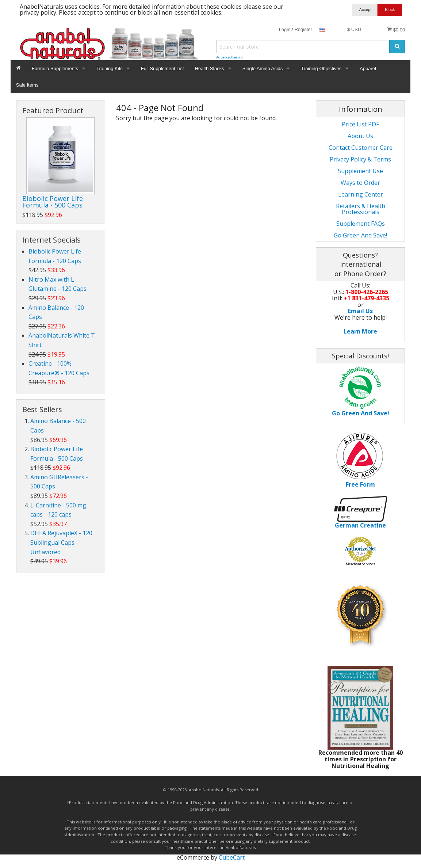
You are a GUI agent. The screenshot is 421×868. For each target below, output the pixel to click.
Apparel (368, 68)
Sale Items (27, 85)
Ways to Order (360, 183)
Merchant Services (360, 564)
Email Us (360, 311)
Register (303, 29)
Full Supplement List (162, 68)
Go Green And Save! (360, 235)
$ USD (354, 29)
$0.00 (396, 30)
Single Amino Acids (263, 68)
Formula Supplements (55, 68)
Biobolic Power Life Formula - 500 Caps (53, 202)
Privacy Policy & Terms (360, 159)
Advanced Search (229, 57)
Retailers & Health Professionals (361, 209)
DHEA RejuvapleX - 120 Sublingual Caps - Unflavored (61, 542)
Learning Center (361, 194)
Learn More (360, 331)
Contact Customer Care (361, 148)
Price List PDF (360, 124)
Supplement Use (360, 171)
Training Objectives (321, 68)
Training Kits (110, 68)
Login (285, 29)
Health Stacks (210, 68)
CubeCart (232, 857)
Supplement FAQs (361, 224)
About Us (360, 136)
